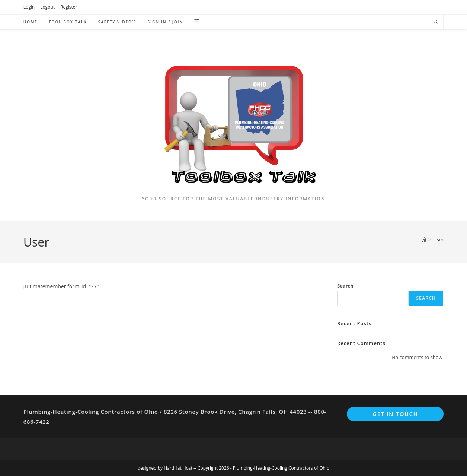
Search (345, 286)
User (438, 239)
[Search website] (436, 22)
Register (69, 7)
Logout (47, 7)
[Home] (424, 239)
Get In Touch (395, 414)
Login (29, 7)
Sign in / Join (165, 22)
